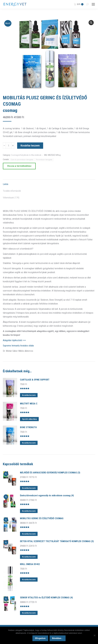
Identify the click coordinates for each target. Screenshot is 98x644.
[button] (91, 23)
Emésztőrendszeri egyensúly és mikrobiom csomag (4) (47, 495)
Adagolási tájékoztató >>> (14, 340)
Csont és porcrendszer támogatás (22, 160)
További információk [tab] (12, 191)
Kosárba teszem (30, 146)
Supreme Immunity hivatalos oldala (18, 346)
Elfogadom (40, 638)
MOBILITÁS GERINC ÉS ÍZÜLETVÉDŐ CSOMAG (42, 518)
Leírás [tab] (6, 184)
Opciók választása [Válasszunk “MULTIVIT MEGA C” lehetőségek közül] (29, 419)
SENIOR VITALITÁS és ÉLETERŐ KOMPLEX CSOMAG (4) (46, 598)
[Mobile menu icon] (93, 4)
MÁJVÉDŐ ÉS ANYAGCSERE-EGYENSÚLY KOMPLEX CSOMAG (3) (50, 473)
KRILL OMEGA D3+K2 (30, 564)
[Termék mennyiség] (9, 146)
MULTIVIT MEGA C (29, 404)
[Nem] (94, 635)
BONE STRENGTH (28, 427)
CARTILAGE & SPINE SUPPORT (35, 380)
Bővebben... (58, 638)
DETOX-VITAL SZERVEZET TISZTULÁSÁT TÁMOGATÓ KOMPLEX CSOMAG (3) (57, 541)
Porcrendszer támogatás (44, 160)
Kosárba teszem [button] (29, 395)
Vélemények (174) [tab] (11, 198)
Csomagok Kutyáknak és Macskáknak (26, 155)
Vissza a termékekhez (19, 166)
